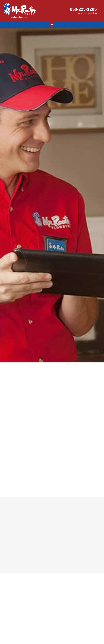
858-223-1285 (83, 9)
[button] (52, 24)
